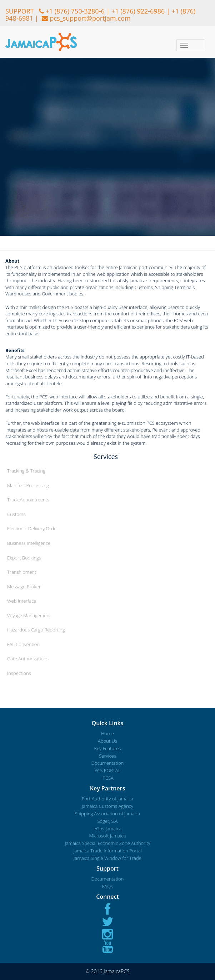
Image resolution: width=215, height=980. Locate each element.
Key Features (108, 748)
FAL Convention (23, 644)
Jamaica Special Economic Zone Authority (107, 843)
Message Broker (24, 587)
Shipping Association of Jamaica (108, 814)
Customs (16, 514)
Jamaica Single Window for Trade (107, 858)
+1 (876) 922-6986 (138, 11)
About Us (107, 741)
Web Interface (22, 601)
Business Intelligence (29, 543)
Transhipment (22, 572)
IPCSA (107, 778)
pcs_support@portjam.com (90, 18)
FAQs (107, 886)
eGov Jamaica (107, 829)
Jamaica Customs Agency (107, 806)
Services (107, 756)
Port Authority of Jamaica (107, 799)
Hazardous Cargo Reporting (36, 630)
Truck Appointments (28, 500)
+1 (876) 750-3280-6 (75, 11)
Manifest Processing (28, 485)
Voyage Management (29, 615)
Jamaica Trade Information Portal (107, 851)
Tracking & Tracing (26, 471)
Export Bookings (24, 558)
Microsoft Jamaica (108, 836)
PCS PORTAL (108, 770)
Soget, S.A (107, 821)
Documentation (108, 763)
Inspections (19, 673)
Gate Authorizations (28, 659)
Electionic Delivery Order (33, 528)
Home (107, 733)
